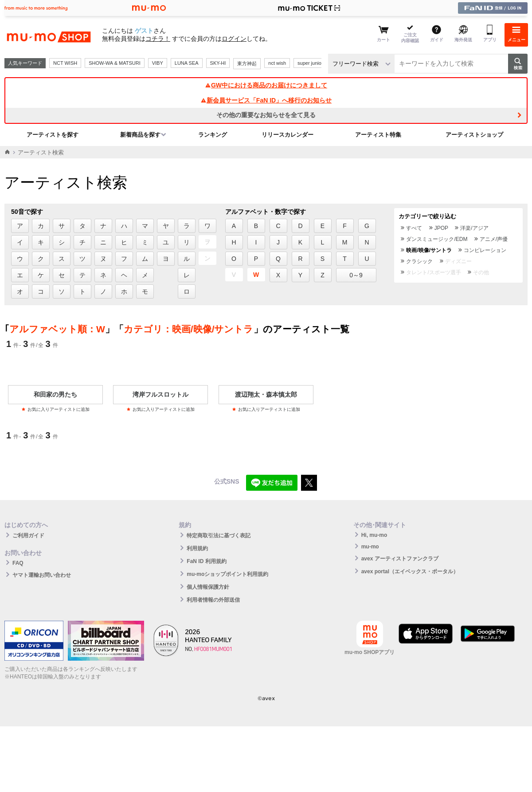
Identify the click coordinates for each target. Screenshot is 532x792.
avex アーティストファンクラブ (400, 559)
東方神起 (247, 63)
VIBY (158, 63)
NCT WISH (65, 63)
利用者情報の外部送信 (213, 600)
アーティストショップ (474, 135)
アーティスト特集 (378, 135)
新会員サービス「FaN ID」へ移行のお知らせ (266, 100)
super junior (310, 63)
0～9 (356, 275)
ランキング (213, 135)
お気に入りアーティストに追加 (55, 409)
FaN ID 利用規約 (206, 561)
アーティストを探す (53, 135)
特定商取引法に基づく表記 (219, 536)
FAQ (18, 563)
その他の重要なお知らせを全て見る (266, 115)
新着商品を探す (140, 135)
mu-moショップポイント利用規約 (227, 574)
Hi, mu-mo (374, 535)
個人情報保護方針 (208, 587)
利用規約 (197, 548)
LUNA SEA (187, 63)
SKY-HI (218, 63)
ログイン (234, 39)
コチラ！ (158, 39)
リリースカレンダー (288, 135)
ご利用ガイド (28, 536)
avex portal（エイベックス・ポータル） (410, 571)
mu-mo (370, 547)
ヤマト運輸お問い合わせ (42, 575)
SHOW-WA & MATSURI (115, 63)
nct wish (277, 63)
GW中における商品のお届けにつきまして (266, 85)
